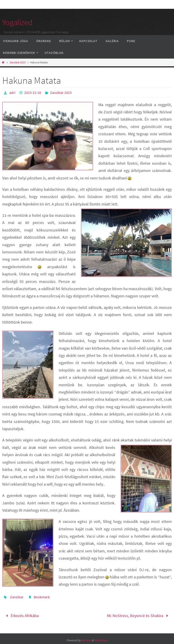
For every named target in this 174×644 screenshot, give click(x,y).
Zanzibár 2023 (18, 62)
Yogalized (17, 22)
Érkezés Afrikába (21, 616)
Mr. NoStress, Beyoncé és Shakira (138, 616)
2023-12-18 (33, 93)
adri (12, 93)
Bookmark (42, 597)
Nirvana (86, 640)
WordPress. (101, 640)
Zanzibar (17, 597)
